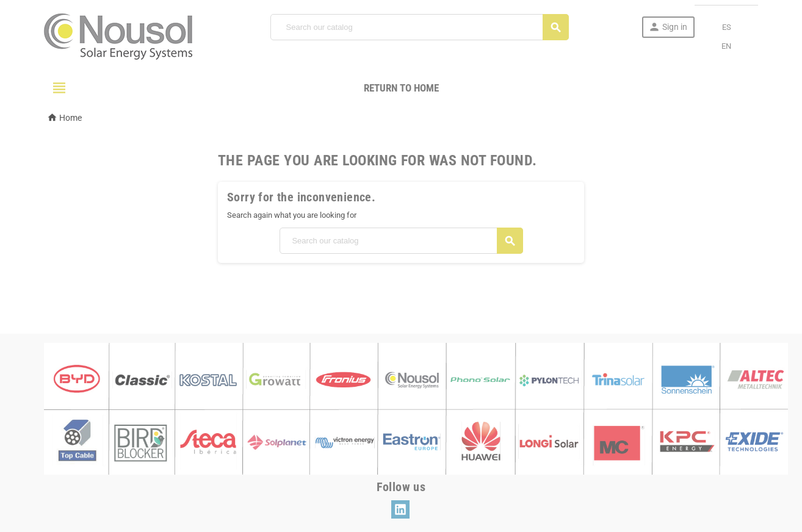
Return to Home (401, 88)
